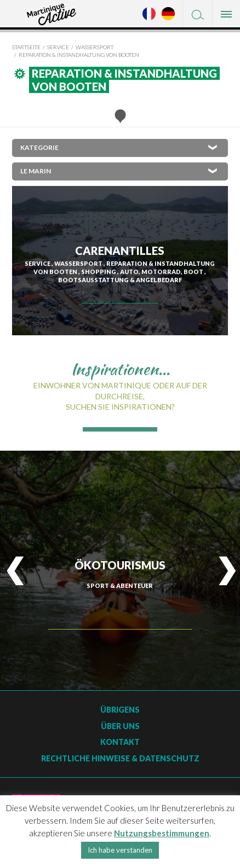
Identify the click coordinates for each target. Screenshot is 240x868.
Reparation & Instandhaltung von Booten (79, 55)
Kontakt (120, 742)
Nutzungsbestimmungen (162, 833)
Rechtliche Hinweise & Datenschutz (120, 758)
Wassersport (95, 47)
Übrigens (120, 710)
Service (58, 47)
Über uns (120, 726)
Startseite (26, 47)
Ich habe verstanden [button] (120, 850)
